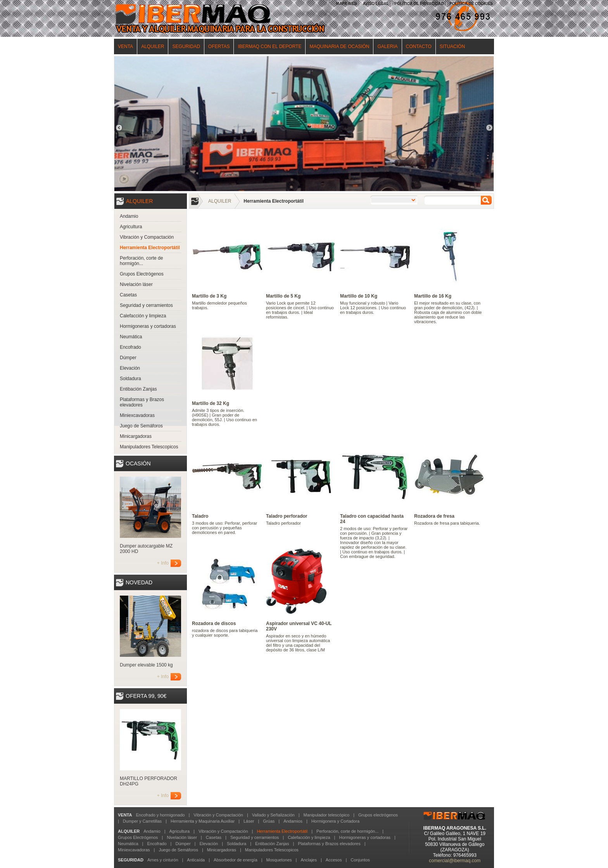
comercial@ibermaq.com (455, 861)
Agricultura (131, 227)
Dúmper (128, 358)
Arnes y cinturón (163, 860)
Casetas (128, 295)
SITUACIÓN (452, 46)
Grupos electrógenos (378, 815)
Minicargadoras (136, 436)
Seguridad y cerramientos (146, 305)
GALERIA (387, 46)
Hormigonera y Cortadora (335, 821)
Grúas (269, 821)
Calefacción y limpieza (143, 316)
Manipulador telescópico (326, 815)
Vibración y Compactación (147, 237)
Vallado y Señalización (273, 815)
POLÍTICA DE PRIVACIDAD (419, 4)
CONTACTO (419, 46)
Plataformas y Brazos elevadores (142, 402)
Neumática (131, 337)
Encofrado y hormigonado (160, 815)
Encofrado (130, 347)
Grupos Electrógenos (142, 274)
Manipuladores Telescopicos (149, 447)
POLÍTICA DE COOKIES (471, 4)
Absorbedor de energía (236, 860)
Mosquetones (279, 860)
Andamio (129, 216)
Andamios (293, 821)
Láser (249, 821)
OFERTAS (219, 46)
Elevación (130, 368)
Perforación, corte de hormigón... (141, 261)
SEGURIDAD (186, 46)
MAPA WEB (347, 4)
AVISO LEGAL (376, 4)
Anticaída (196, 860)
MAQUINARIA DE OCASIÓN (339, 46)
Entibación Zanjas (138, 389)
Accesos (334, 860)
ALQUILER (153, 46)
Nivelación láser (136, 284)
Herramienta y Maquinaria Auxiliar (203, 821)
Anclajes (309, 860)
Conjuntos (360, 860)
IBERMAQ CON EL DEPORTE (269, 46)
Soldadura (130, 379)
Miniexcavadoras (137, 415)
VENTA (125, 46)
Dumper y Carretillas (142, 821)
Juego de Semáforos (141, 426)
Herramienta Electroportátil (150, 248)
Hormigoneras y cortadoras (148, 326)
